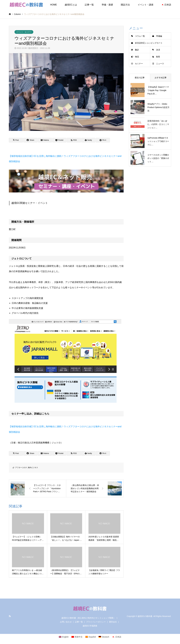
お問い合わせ (66, 622)
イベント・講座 (146, 5)
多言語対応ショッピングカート (149, 43)
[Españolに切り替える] (91, 637)
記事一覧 (89, 5)
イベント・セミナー (24, 32)
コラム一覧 (140, 36)
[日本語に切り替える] (117, 637)
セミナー (139, 64)
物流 (137, 57)
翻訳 (137, 50)
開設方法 (125, 5)
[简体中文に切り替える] (77, 637)
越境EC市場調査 (90, 626)
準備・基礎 (107, 5)
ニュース (160, 64)
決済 (158, 50)
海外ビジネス (33, 468)
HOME (53, 5)
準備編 (159, 36)
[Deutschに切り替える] (104, 637)
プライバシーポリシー (96, 622)
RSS (10, 616)
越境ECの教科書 (145, 616)
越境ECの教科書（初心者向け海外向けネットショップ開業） (88, 618)
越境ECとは (71, 5)
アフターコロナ (21, 468)
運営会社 (113, 622)
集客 (158, 57)
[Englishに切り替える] (64, 637)
